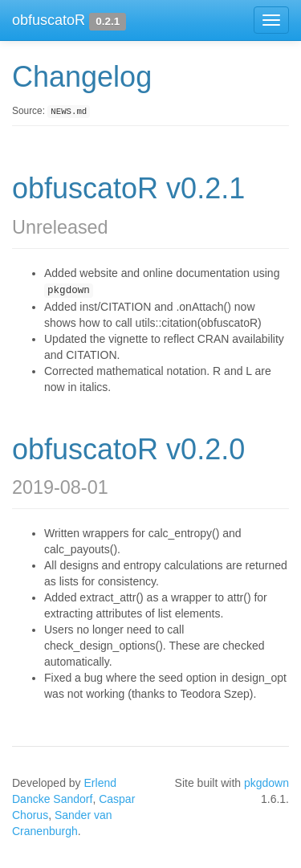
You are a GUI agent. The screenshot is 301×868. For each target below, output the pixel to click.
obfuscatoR (49, 20)
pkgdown (266, 783)
